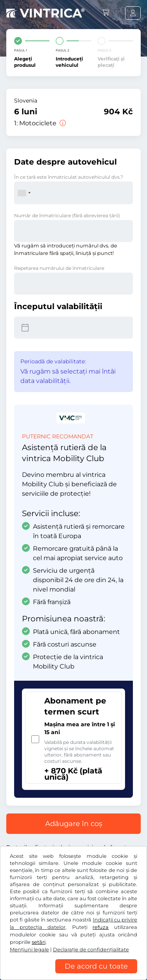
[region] (73, 974)
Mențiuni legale (29, 950)
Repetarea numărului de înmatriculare (59, 268)
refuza (101, 927)
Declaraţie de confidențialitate (91, 950)
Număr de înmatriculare (67, 215)
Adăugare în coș (74, 824)
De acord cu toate (96, 966)
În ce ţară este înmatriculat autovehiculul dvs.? (69, 177)
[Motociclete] (62, 123)
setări (39, 942)
